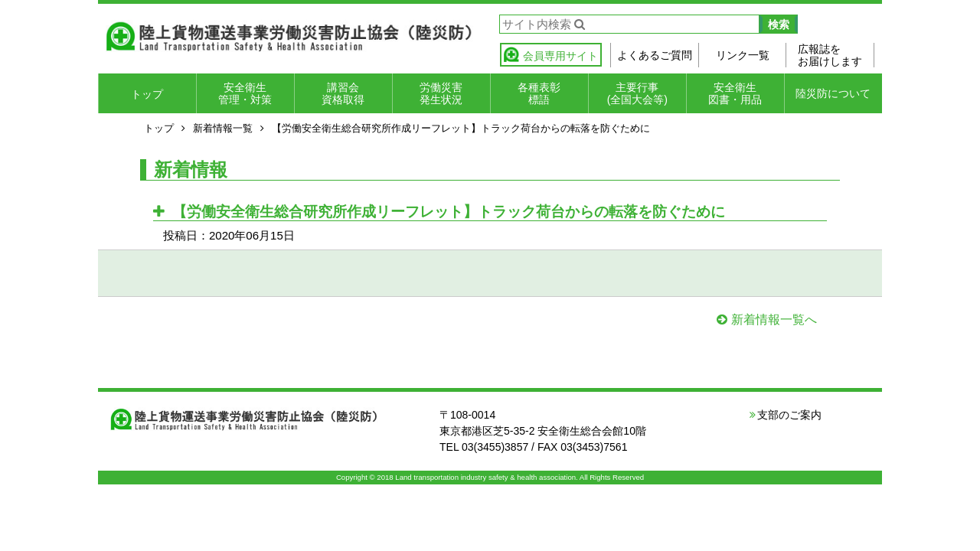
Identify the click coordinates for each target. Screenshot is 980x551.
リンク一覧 (743, 55)
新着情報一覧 (223, 128)
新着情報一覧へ (774, 320)
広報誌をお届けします (830, 55)
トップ (147, 94)
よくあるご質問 (655, 55)
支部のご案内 (789, 415)
